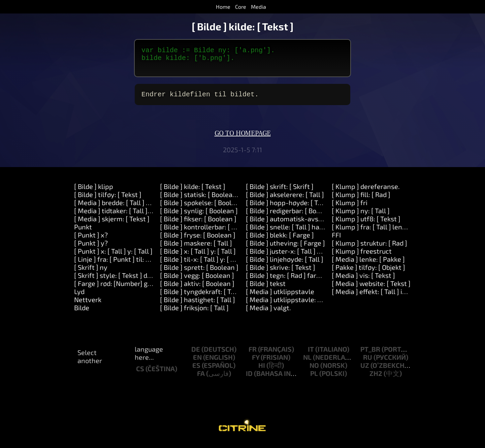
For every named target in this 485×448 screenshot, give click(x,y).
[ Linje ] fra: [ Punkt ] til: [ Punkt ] (122, 264)
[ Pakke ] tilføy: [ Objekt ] (368, 273)
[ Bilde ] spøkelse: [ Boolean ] (203, 208)
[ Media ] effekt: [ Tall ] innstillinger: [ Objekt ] (400, 297)
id (249, 379)
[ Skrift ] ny (91, 273)
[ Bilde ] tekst (266, 289)
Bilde (82, 313)
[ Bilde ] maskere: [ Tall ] (196, 248)
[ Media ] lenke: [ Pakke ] (368, 264)
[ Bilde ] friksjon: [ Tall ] (194, 313)
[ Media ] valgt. (268, 313)
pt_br (370, 354)
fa (201, 379)
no (314, 371)
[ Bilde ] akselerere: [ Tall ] (285, 200)
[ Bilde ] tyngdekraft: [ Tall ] (201, 297)
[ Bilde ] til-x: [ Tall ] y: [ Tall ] (203, 264)
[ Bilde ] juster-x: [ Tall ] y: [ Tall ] (294, 256)
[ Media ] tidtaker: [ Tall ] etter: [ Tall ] (130, 216)
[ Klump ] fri (350, 208)
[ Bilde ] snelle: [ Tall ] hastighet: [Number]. (310, 232)
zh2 (376, 379)
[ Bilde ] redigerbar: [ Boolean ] (292, 216)
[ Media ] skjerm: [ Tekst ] (112, 224)
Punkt (83, 232)
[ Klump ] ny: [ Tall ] (361, 216)
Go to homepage (243, 139)
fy (256, 362)
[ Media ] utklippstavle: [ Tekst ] (294, 305)
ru (368, 362)
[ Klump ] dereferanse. (366, 192)
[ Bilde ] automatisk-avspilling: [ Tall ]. (303, 224)
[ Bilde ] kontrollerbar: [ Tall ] (203, 232)
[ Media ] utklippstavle (280, 297)
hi (262, 371)
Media (258, 7)
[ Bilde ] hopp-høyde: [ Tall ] (287, 208)
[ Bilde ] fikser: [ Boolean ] (198, 224)
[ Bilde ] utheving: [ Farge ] (285, 248)
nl (307, 362)
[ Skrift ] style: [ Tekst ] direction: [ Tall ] (133, 281)
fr (253, 354)
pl (314, 379)
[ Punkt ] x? (91, 240)
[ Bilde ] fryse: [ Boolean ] (198, 240)
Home (223, 7)
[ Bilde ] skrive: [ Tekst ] (281, 273)
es (196, 371)
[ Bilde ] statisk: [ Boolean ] (200, 200)
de (196, 354)
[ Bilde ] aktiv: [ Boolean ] (197, 289)
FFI (336, 240)
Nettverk (88, 305)
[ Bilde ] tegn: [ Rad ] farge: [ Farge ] (299, 281)
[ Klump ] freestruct (362, 256)
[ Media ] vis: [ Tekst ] (363, 281)
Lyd (79, 297)
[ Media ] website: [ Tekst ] (371, 289)
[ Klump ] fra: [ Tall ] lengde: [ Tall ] (383, 232)
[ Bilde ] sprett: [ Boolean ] (199, 273)
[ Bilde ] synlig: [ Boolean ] (199, 216)
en (197, 362)
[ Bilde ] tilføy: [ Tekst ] (108, 200)
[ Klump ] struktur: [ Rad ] (369, 248)
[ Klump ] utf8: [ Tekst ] (366, 224)
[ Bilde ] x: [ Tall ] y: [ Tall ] (198, 256)
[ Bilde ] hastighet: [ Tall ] (198, 305)
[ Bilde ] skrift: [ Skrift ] (280, 192)
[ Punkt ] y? (91, 248)
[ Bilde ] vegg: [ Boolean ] (197, 281)
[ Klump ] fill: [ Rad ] (361, 200)
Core (241, 7)
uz (365, 371)
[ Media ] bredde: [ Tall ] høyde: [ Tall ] (130, 208)
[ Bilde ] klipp (94, 192)
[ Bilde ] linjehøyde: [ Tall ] (285, 264)
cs (140, 374)
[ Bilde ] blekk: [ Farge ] (280, 240)
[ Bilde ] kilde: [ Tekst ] (193, 192)
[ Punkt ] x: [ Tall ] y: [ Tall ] (113, 256)
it (311, 354)
